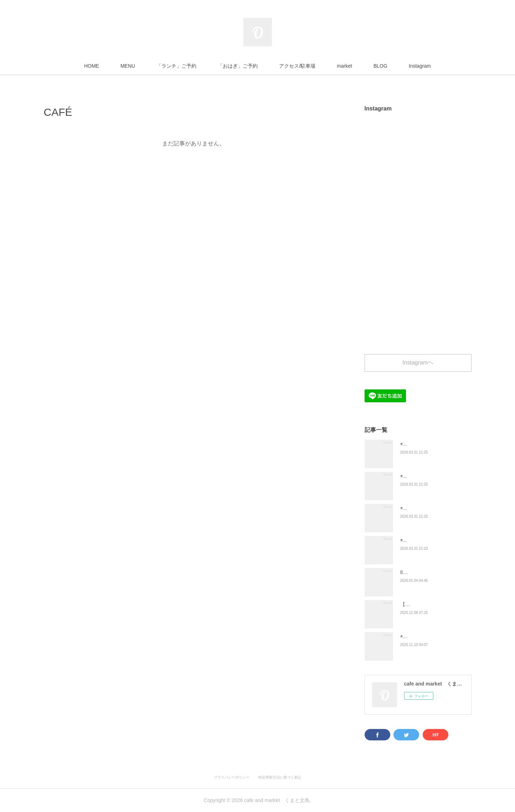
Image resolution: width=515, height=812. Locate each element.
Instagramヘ (418, 363)
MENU (128, 66)
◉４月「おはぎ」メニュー (429, 508)
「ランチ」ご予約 (176, 66)
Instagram (420, 66)
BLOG (380, 66)
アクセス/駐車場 (297, 66)
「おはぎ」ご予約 (238, 66)
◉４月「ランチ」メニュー (429, 476)
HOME (92, 66)
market (344, 66)
